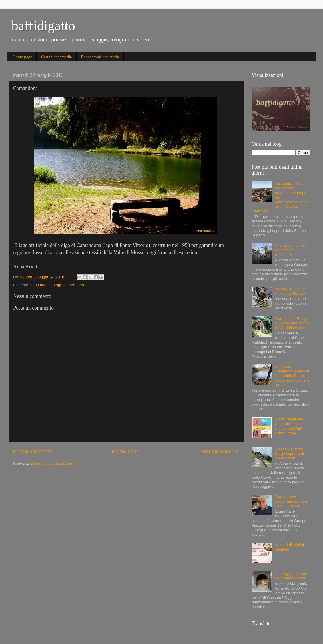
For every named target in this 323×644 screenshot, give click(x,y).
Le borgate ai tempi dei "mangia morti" (292, 576)
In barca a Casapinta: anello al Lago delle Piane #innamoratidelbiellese (292, 376)
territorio (77, 285)
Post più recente (32, 451)
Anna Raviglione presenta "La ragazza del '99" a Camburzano (290, 426)
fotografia (59, 285)
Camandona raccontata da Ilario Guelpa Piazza (291, 501)
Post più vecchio (219, 451)
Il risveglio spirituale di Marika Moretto (292, 291)
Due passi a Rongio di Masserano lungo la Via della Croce (292, 323)
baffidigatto (43, 26)
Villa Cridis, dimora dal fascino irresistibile (291, 250)
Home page (22, 57)
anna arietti (40, 285)
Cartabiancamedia (56, 57)
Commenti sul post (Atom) (52, 463)
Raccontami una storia (100, 57)
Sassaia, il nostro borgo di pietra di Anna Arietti (290, 453)
